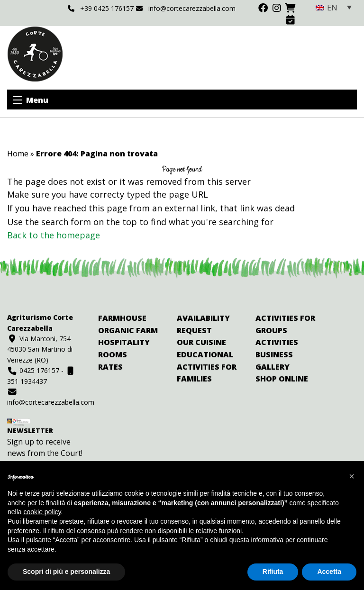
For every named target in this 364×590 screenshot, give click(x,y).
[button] (352, 476)
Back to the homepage (54, 235)
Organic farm (128, 330)
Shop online (282, 379)
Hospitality (124, 342)
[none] (334, 7)
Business (274, 354)
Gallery (273, 367)
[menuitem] (334, 7)
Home (18, 154)
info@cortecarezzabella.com (186, 8)
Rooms (113, 354)
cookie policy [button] (42, 512)
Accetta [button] (329, 572)
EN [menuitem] (332, 8)
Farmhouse (122, 318)
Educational (205, 354)
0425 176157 (33, 370)
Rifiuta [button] (273, 572)
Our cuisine (201, 342)
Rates (110, 367)
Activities (277, 342)
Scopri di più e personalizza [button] (66, 572)
